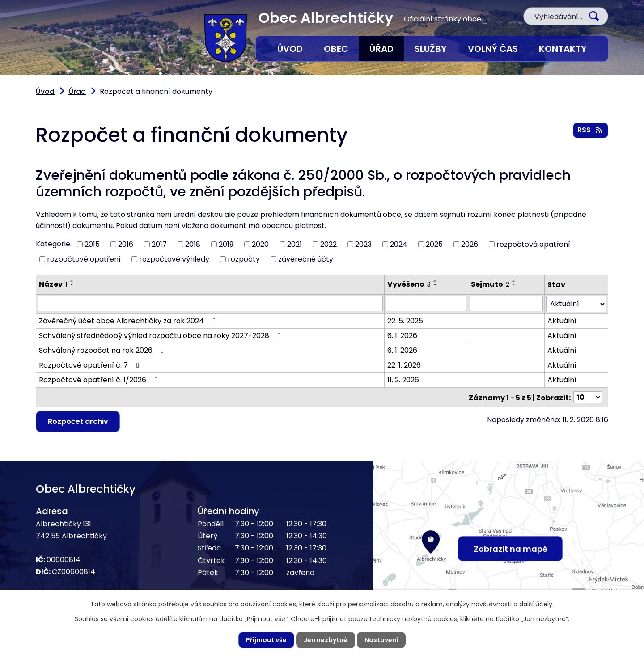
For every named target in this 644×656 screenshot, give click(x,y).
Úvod (290, 49)
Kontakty (563, 49)
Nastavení (381, 640)
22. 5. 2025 (405, 320)
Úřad (381, 49)
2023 (363, 244)
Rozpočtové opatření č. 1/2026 (100, 379)
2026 (470, 244)
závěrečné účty (306, 259)
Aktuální (562, 320)
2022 (328, 244)
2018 (193, 244)
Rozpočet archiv (78, 421)
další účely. (536, 604)
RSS (590, 130)
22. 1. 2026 (404, 365)
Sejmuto (490, 284)
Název (53, 284)
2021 (294, 244)
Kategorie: (54, 244)
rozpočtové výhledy (174, 259)
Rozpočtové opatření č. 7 (91, 365)
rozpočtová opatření (533, 244)
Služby (431, 49)
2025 (434, 244)
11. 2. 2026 (403, 379)
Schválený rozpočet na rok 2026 (103, 350)
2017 (159, 244)
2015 (92, 244)
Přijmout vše (266, 640)
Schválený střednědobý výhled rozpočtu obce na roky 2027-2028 (161, 335)
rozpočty (244, 259)
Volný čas (493, 49)
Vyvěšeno (409, 284)
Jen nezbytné (326, 640)
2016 (126, 244)
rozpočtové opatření (84, 259)
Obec (336, 49)
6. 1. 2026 (402, 335)
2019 (226, 244)
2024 (399, 244)
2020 (260, 244)
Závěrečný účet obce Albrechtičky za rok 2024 (129, 320)
